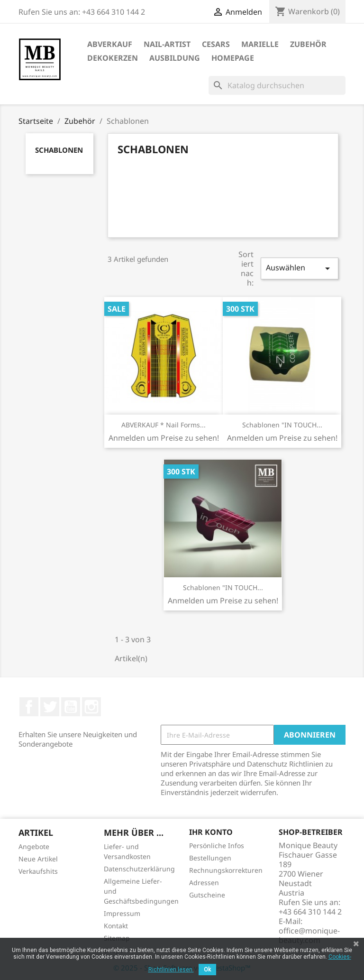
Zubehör (308, 44)
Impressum (122, 913)
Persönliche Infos (217, 846)
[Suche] (277, 85)
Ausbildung (175, 58)
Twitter (50, 707)
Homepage (233, 58)
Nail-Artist (167, 44)
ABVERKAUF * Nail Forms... (164, 425)
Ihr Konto (211, 832)
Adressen (204, 883)
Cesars (216, 44)
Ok (207, 970)
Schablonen (59, 150)
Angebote (34, 846)
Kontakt (116, 926)
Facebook (29, 707)
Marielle (260, 44)
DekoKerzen (113, 58)
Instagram (91, 707)
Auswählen (300, 268)
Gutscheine (207, 895)
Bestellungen (210, 858)
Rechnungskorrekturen (226, 870)
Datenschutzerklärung (139, 869)
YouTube (71, 707)
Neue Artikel (38, 859)
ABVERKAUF (110, 44)
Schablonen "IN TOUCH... (282, 425)
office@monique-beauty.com (309, 935)
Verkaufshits (38, 871)
